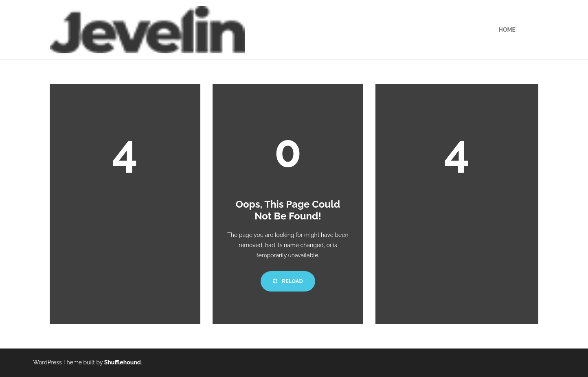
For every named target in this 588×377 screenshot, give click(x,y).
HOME (507, 30)
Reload (288, 281)
